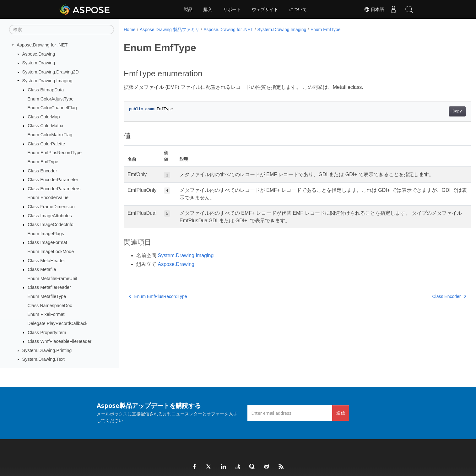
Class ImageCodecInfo (51, 224)
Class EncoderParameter (53, 180)
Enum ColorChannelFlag (52, 108)
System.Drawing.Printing (47, 350)
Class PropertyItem (47, 333)
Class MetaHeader (46, 261)
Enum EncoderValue (48, 197)
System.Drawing (39, 63)
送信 (341, 413)
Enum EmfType (43, 162)
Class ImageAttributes (50, 216)
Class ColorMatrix (46, 126)
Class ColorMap (44, 117)
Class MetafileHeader (49, 287)
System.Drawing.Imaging (47, 81)
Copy (433, 111)
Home (130, 30)
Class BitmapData (46, 90)
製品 (188, 9)
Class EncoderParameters (54, 189)
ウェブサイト (265, 9)
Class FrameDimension (51, 207)
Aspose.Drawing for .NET (42, 45)
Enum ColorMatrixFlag (50, 135)
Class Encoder (42, 171)
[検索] (62, 30)
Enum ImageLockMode (51, 252)
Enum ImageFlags (46, 234)
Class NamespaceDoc (50, 306)
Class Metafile (42, 269)
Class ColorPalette (46, 144)
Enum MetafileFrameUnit (52, 279)
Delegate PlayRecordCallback (57, 323)
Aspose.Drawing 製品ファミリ (170, 30)
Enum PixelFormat (46, 314)
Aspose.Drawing (39, 54)
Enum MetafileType (47, 296)
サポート (232, 9)
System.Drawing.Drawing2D (51, 72)
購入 (208, 9)
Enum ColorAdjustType (50, 99)
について (298, 9)
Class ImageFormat (47, 242)
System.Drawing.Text (43, 359)
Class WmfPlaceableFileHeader (59, 341)
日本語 (374, 9)
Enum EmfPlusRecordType (54, 153)
